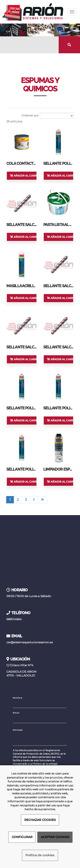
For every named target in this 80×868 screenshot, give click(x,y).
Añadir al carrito (23, 176)
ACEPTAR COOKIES (55, 837)
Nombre (18, 698)
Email (16, 713)
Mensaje (18, 730)
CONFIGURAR (22, 837)
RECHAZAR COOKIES (40, 820)
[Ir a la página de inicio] (33, 12)
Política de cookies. (40, 855)
